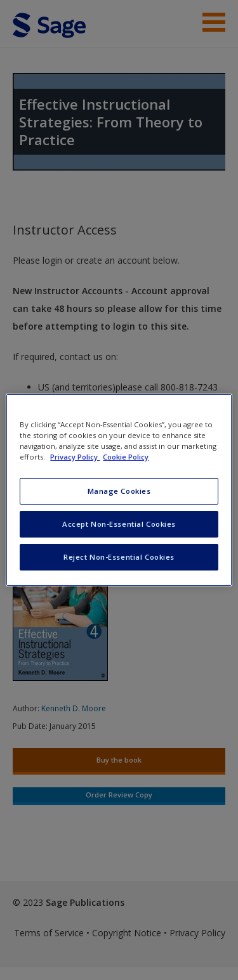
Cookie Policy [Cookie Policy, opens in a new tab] (126, 457)
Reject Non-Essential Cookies (119, 557)
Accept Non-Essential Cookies (119, 524)
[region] (119, 490)
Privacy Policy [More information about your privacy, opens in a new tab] (75, 457)
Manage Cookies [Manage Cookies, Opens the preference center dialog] (119, 491)
